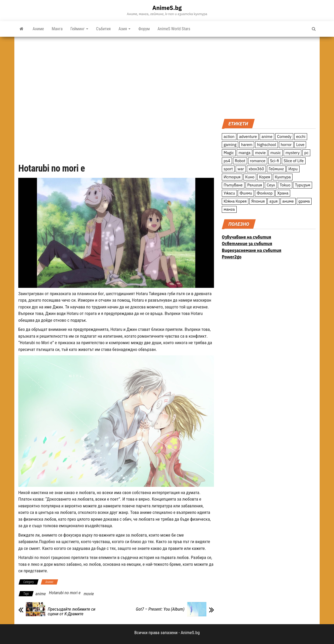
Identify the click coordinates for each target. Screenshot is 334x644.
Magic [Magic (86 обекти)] (229, 153)
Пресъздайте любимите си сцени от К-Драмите (71, 611)
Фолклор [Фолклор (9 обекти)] (265, 193)
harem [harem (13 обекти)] (247, 145)
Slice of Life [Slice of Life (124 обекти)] (294, 161)
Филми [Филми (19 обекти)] (246, 193)
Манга (57, 29)
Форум (144, 29)
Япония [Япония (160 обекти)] (258, 201)
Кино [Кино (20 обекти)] (250, 177)
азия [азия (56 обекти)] (273, 201)
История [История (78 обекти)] (232, 177)
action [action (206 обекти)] (229, 136)
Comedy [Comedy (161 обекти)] (284, 136)
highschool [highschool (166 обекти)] (267, 145)
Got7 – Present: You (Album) (160, 609)
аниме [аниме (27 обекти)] (288, 201)
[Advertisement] (269, 77)
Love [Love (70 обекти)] (300, 145)
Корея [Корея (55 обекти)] (265, 177)
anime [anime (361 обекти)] (267, 136)
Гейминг (79, 29)
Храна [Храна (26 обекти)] (283, 193)
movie (89, 594)
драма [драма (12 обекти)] (304, 201)
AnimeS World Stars (174, 29)
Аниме (38, 29)
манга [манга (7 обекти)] (229, 209)
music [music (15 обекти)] (276, 153)
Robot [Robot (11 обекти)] (240, 161)
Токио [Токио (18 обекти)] (285, 185)
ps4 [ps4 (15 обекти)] (227, 161)
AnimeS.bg (167, 8)
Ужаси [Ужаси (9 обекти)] (229, 193)
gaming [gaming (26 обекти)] (230, 145)
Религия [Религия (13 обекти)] (255, 185)
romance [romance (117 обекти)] (258, 161)
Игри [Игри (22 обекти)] (293, 169)
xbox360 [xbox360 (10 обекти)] (256, 169)
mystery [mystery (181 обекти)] (293, 153)
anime (41, 594)
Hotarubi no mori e (65, 593)
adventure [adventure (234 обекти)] (248, 136)
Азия (124, 29)
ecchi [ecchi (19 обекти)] (301, 136)
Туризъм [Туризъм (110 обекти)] (303, 185)
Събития (103, 29)
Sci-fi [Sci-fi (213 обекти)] (275, 161)
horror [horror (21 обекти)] (286, 145)
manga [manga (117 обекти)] (244, 153)
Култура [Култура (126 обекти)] (283, 177)
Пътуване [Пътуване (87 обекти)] (233, 185)
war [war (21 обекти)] (241, 169)
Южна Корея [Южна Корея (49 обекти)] (235, 201)
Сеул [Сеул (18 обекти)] (271, 185)
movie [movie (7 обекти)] (260, 153)
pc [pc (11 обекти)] (306, 153)
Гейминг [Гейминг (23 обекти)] (276, 169)
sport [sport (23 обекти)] (228, 169)
